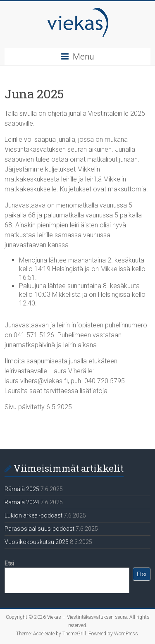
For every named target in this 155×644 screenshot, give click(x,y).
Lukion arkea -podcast (33, 515)
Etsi (9, 563)
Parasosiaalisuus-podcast (39, 529)
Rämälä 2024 (22, 502)
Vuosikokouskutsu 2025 (37, 542)
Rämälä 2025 (22, 489)
